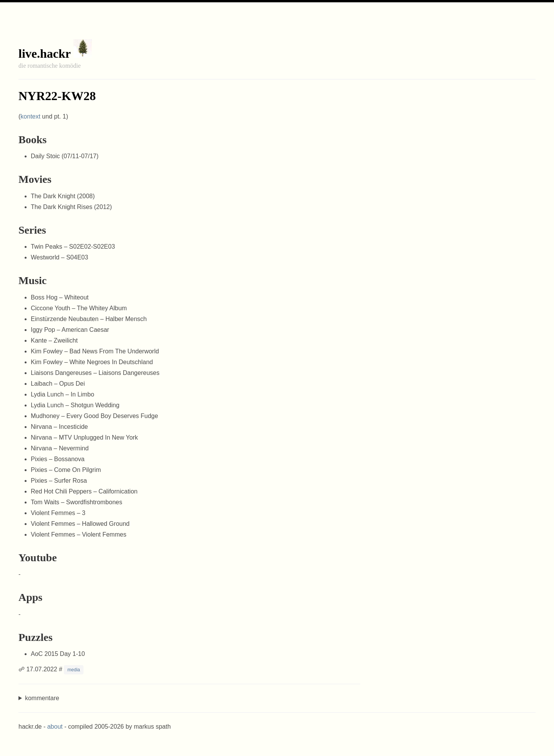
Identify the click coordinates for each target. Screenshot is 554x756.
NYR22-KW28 (57, 96)
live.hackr (44, 54)
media (74, 670)
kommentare (42, 698)
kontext (30, 116)
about (55, 727)
